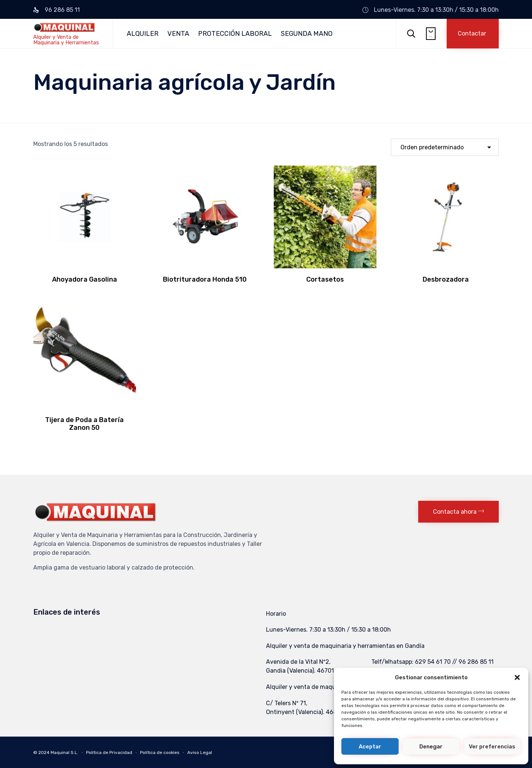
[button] (517, 677)
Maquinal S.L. (64, 752)
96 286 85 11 (62, 10)
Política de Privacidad (109, 752)
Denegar (431, 747)
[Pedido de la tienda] (445, 147)
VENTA (178, 34)
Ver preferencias (492, 747)
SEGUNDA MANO (307, 34)
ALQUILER (143, 34)
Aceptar (370, 747)
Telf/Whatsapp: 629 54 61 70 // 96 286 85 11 (432, 662)
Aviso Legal (200, 752)
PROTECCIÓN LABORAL (235, 34)
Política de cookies (160, 752)
